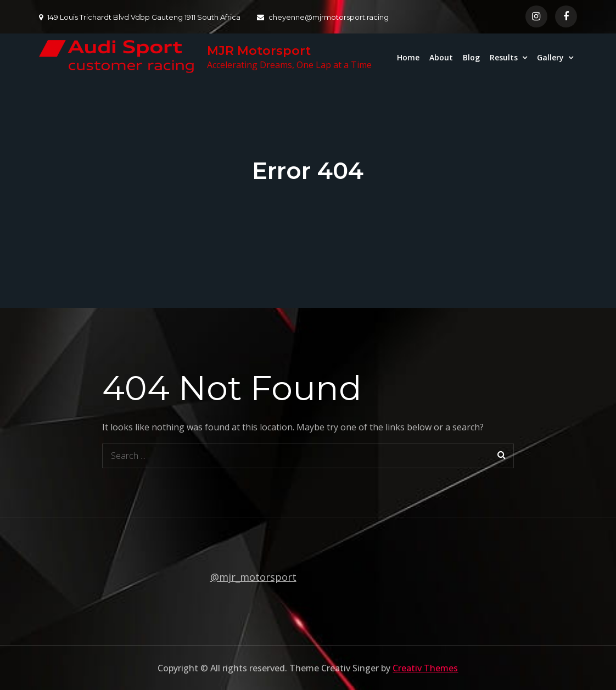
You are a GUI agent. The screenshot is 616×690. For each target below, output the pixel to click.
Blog (471, 57)
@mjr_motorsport (253, 577)
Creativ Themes (425, 668)
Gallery (550, 57)
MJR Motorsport (259, 51)
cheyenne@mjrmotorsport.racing (323, 17)
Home (408, 57)
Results (504, 57)
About (441, 57)
